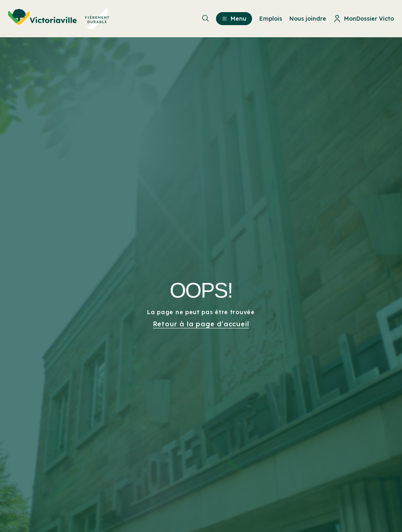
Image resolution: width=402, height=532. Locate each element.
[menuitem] (59, 19)
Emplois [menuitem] (271, 19)
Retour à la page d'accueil (201, 324)
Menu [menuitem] (234, 19)
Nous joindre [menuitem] (308, 19)
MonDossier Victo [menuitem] (364, 19)
